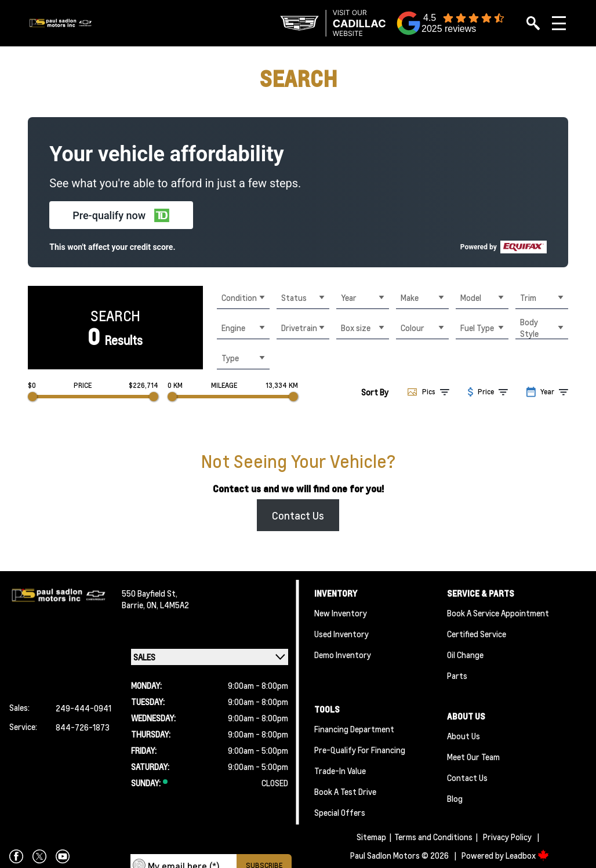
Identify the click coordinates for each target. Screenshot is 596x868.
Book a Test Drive (345, 791)
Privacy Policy (507, 837)
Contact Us (298, 515)
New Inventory (341, 613)
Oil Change (465, 655)
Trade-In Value (340, 771)
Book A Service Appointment (498, 613)
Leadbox (527, 855)
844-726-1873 (83, 727)
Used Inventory (341, 634)
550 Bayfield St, (150, 593)
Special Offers (340, 812)
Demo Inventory (343, 655)
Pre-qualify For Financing (360, 750)
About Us (464, 736)
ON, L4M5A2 (168, 605)
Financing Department (354, 729)
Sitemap (371, 837)
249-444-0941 (83, 708)
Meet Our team (473, 757)
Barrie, (134, 605)
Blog (455, 798)
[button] (121, 215)
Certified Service (477, 634)
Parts (457, 675)
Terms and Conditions (433, 837)
